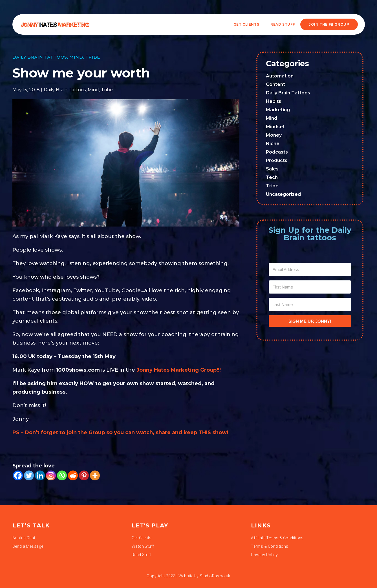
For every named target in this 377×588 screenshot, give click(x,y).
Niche (273, 144)
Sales (272, 169)
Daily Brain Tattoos (40, 57)
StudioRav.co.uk (215, 576)
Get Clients (246, 24)
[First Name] (310, 287)
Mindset (275, 127)
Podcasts (277, 152)
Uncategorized (283, 194)
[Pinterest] (84, 475)
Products (277, 160)
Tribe (93, 57)
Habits (274, 101)
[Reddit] (73, 475)
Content (275, 84)
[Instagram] (51, 475)
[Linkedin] (40, 475)
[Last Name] (310, 304)
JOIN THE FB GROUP (329, 24)
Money (274, 135)
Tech (272, 177)
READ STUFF (283, 24)
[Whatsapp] (62, 475)
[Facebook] (18, 475)
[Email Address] (310, 269)
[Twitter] (29, 475)
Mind (76, 57)
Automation (280, 76)
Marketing (278, 110)
